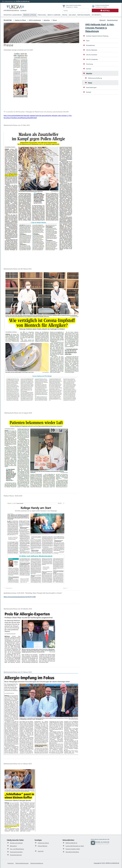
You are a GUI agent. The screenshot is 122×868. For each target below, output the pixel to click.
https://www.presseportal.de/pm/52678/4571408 (20, 597)
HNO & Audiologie (35, 20)
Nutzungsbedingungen (22, 863)
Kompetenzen (90, 45)
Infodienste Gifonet (43, 843)
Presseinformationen (16, 855)
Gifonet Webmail (42, 846)
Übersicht (102, 20)
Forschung (42, 15)
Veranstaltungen (91, 87)
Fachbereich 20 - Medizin (101, 7)
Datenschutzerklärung (37, 863)
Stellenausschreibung (95, 78)
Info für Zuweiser (92, 55)
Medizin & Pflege (30, 15)
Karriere (89, 69)
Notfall (106, 11)
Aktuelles (47, 20)
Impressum (11, 863)
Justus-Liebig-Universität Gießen (74, 5)
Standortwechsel (112, 20)
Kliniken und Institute (16, 843)
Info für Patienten (92, 50)
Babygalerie (13, 846)
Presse (65, 15)
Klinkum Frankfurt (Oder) (73, 849)
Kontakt (89, 92)
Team (88, 41)
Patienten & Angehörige (13, 15)
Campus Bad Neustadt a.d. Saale (75, 846)
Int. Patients (96, 15)
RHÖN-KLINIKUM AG (71, 843)
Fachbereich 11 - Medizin (72, 7)
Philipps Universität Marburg (102, 5)
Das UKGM (72, 15)
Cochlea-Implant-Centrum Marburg (97, 36)
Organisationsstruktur (16, 852)
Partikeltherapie (84, 15)
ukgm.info (41, 851)
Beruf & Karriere (54, 15)
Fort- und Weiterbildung (17, 849)
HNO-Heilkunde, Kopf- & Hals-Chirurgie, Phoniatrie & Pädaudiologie (100, 28)
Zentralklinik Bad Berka (72, 852)
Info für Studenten (92, 59)
